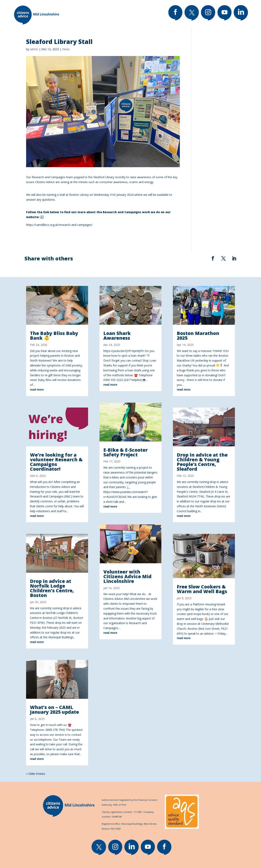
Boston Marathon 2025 (198, 335)
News (66, 49)
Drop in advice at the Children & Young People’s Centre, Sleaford (202, 462)
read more (37, 390)
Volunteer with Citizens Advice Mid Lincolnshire (127, 576)
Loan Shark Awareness (117, 335)
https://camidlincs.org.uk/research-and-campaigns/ (59, 225)
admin (34, 49)
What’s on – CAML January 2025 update (54, 710)
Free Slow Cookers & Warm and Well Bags (202, 589)
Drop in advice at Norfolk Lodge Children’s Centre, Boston (52, 588)
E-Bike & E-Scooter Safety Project (126, 452)
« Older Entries (36, 774)
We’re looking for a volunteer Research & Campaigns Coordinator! (56, 462)
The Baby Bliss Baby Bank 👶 (54, 335)
